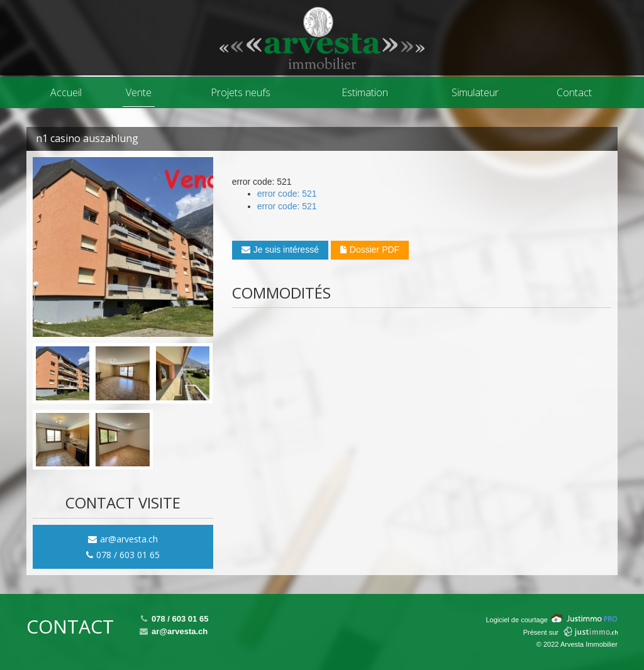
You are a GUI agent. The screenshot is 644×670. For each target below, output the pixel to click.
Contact (574, 92)
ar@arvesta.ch (123, 539)
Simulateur (475, 92)
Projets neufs (241, 92)
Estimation (365, 92)
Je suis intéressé (280, 250)
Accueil (66, 92)
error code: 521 (287, 194)
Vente (139, 92)
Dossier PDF (370, 250)
